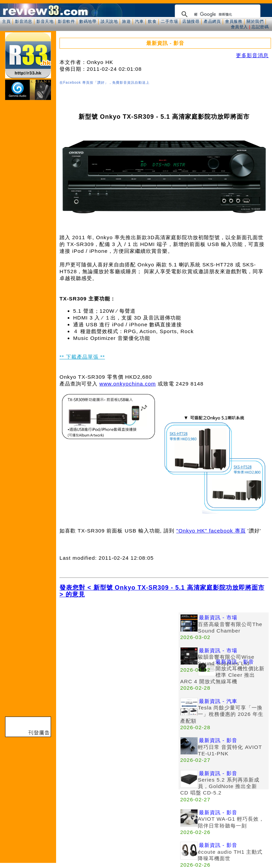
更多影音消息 (252, 55)
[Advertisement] (119, 660)
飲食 (152, 21)
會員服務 (234, 21)
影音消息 (23, 21)
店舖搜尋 (191, 21)
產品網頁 (212, 21)
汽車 (139, 21)
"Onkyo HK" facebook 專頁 (211, 531)
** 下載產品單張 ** (82, 357)
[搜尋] (217, 14)
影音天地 (45, 21)
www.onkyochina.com (128, 384)
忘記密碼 (260, 27)
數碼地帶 (88, 21)
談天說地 (109, 21)
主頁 (6, 21)
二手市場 (169, 21)
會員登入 (239, 27)
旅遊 (126, 21)
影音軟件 (66, 21)
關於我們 (255, 21)
